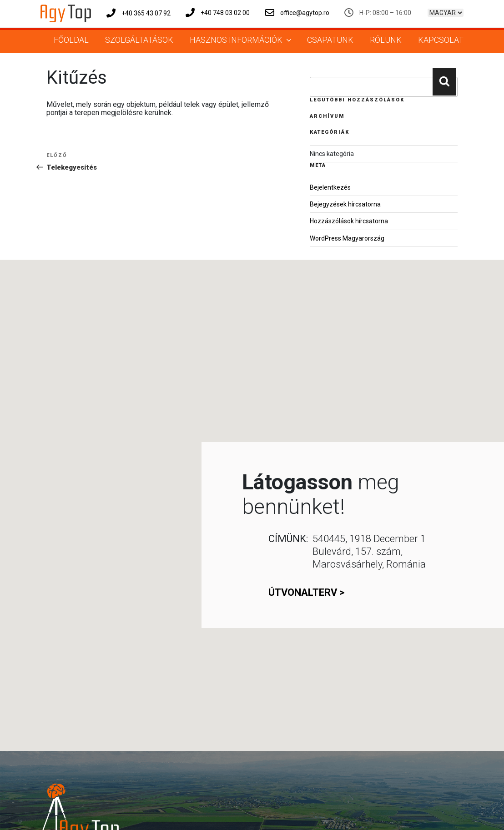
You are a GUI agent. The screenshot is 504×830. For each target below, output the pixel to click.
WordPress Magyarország (347, 238)
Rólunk (386, 40)
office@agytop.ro (297, 13)
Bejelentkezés (330, 187)
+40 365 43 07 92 (139, 13)
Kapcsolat (441, 40)
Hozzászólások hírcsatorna (349, 221)
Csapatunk (330, 40)
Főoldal (71, 40)
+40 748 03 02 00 (218, 13)
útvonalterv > (306, 592)
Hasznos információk (241, 40)
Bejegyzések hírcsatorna (345, 204)
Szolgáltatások (139, 40)
